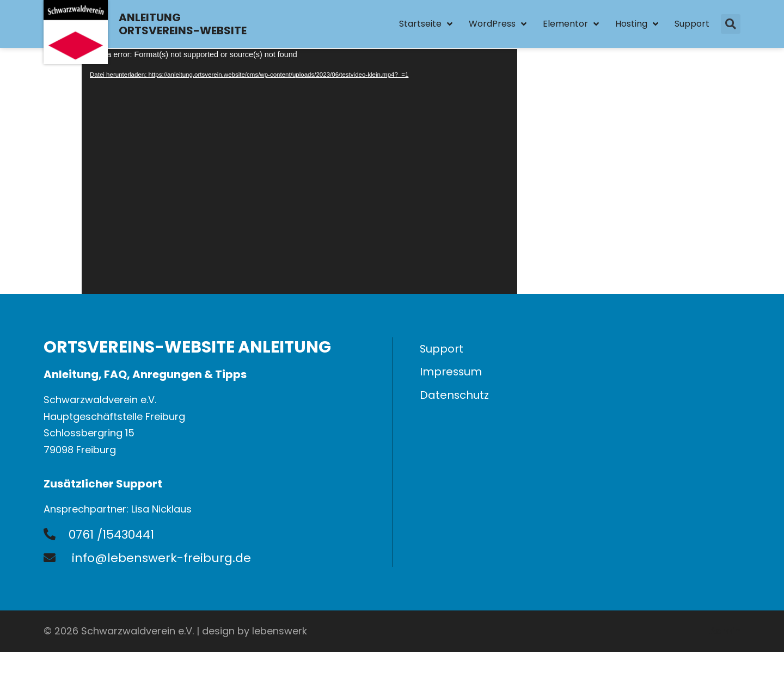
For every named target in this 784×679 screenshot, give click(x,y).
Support (692, 24)
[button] (731, 24)
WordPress (498, 24)
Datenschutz (455, 397)
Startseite (426, 24)
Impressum (451, 373)
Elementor (571, 24)
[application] (299, 171)
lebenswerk (280, 631)
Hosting (637, 24)
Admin (725, 631)
